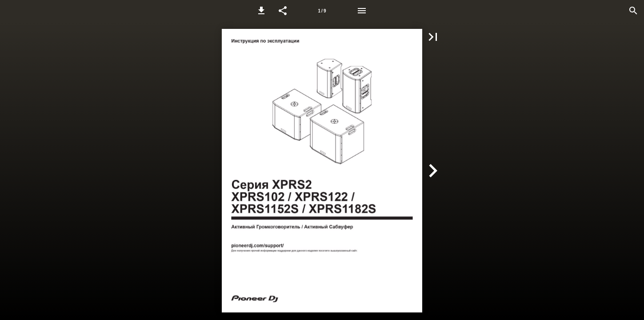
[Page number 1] (322, 11)
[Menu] (362, 11)
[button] (261, 11)
